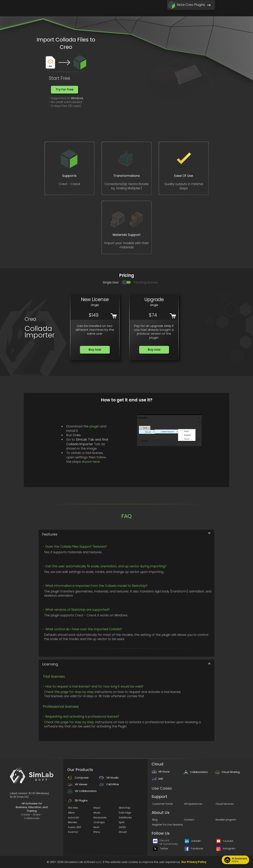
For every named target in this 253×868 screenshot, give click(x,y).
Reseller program (226, 820)
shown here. (91, 462)
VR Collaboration (82, 791)
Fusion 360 (74, 827)
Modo (97, 813)
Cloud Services (225, 804)
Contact (189, 820)
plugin (94, 426)
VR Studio (109, 778)
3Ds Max (73, 808)
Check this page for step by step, (69, 722)
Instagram (226, 848)
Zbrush (123, 832)
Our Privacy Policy (194, 862)
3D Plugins (77, 800)
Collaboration (196, 772)
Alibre (71, 813)
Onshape (99, 822)
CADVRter (109, 784)
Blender (73, 822)
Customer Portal (162, 804)
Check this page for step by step (69, 692)
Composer (78, 778)
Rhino (97, 832)
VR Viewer (77, 784)
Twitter (161, 848)
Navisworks (100, 818)
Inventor (73, 832)
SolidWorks (125, 818)
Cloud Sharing (227, 772)
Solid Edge (125, 813)
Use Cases (162, 788)
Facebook (194, 848)
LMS (157, 779)
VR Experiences (193, 804)
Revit (96, 827)
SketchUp (125, 808)
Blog (155, 820)
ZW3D (122, 827)
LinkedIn (193, 841)
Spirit (122, 822)
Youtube (225, 841)
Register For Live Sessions (168, 825)
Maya (97, 808)
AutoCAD (74, 818)
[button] (65, 90)
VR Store (161, 772)
